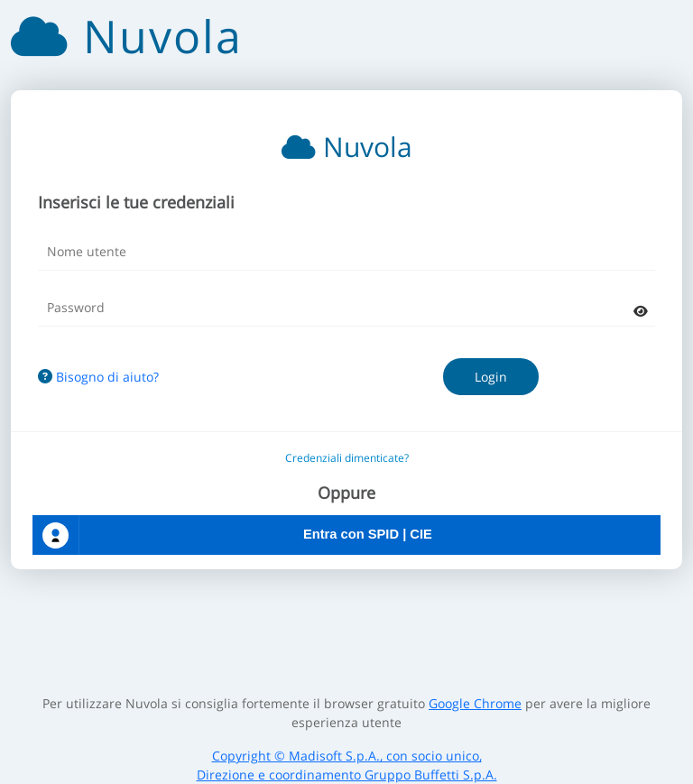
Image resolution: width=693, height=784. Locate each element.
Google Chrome (475, 703)
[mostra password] (641, 311)
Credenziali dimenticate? (347, 458)
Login (491, 377)
